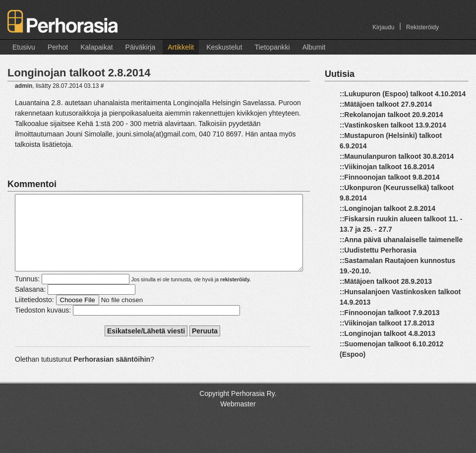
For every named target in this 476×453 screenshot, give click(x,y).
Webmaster (238, 419)
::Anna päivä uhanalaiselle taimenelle (401, 240)
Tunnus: (27, 294)
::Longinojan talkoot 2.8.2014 (387, 208)
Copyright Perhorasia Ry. (238, 408)
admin (24, 86)
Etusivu (24, 47)
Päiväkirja (141, 47)
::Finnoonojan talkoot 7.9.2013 (389, 313)
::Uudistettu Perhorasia (378, 250)
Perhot (58, 47)
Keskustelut (224, 47)
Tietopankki (272, 47)
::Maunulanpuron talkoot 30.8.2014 (397, 156)
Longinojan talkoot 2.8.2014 (79, 73)
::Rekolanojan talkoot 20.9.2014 (391, 115)
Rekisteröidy (422, 27)
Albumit (314, 47)
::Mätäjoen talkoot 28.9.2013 (386, 281)
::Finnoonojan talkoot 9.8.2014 (389, 177)
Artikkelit (181, 47)
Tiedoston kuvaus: (43, 325)
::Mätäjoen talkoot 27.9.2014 (386, 104)
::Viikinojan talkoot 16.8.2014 (387, 167)
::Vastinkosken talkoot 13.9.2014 (393, 125)
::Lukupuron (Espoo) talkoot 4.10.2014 (403, 94)
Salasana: (30, 304)
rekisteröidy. (236, 294)
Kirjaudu (383, 27)
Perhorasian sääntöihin (112, 374)
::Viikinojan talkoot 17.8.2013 (387, 323)
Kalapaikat (96, 47)
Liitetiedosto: (34, 315)
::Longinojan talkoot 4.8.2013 (387, 333)
